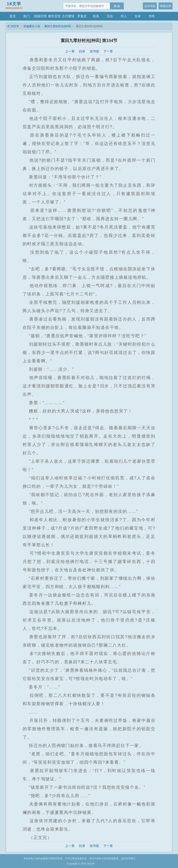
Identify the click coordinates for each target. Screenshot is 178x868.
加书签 (94, 51)
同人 (124, 16)
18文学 (14, 6)
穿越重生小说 (32, 26)
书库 (152, 16)
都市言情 (54, 16)
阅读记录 (165, 6)
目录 (82, 51)
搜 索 (117, 6)
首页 (13, 16)
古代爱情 (68, 16)
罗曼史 (82, 16)
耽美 (96, 16)
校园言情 (40, 16)
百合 (110, 16)
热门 (26, 16)
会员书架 (150, 6)
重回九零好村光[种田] (58, 26)
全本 (138, 16)
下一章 (108, 51)
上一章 (70, 51)
